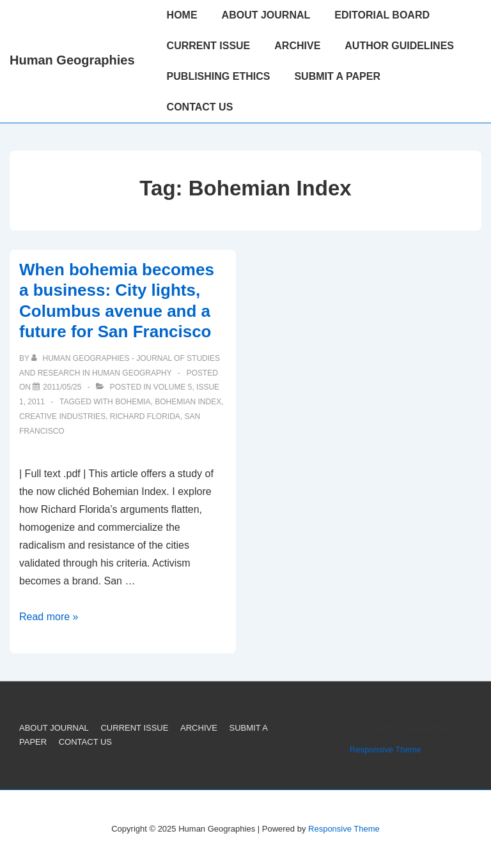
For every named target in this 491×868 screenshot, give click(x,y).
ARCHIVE (297, 46)
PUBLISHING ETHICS (219, 76)
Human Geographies (72, 60)
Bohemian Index (188, 402)
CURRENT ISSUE (209, 46)
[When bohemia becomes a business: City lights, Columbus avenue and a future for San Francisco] (62, 387)
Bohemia (133, 402)
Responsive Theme (386, 750)
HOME (182, 15)
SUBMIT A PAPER (337, 76)
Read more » (49, 617)
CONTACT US (200, 107)
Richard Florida (145, 416)
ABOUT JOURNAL (266, 15)
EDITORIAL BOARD (382, 15)
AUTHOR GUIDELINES (399, 46)
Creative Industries (62, 416)
